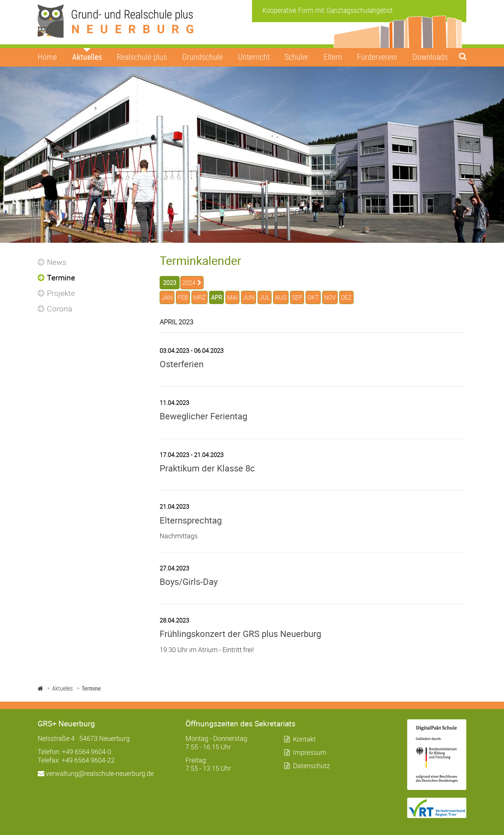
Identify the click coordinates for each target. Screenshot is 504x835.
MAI (232, 297)
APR (217, 297)
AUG (281, 297)
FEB (183, 297)
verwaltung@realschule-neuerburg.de (96, 773)
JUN (248, 297)
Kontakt (304, 739)
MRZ (200, 297)
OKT (313, 297)
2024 (189, 283)
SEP (297, 297)
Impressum (310, 752)
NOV (330, 297)
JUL (265, 297)
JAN (167, 297)
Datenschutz (311, 766)
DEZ (346, 297)
